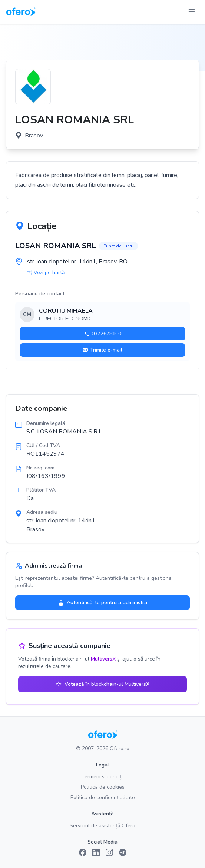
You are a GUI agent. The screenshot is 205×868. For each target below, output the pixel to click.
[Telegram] (123, 852)
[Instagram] (109, 852)
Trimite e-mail (102, 350)
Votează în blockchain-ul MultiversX (102, 684)
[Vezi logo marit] (33, 87)
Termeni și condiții (103, 777)
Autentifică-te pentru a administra (103, 603)
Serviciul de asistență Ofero (102, 826)
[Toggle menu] (192, 12)
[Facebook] (83, 852)
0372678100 (103, 334)
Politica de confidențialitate (103, 797)
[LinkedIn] (96, 852)
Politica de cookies (103, 787)
